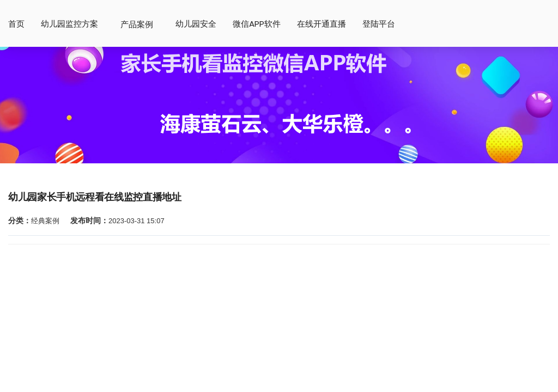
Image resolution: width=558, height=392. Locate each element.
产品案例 (137, 24)
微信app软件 (257, 24)
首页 (16, 24)
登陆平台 (379, 24)
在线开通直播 (322, 24)
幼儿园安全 (196, 24)
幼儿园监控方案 (69, 24)
